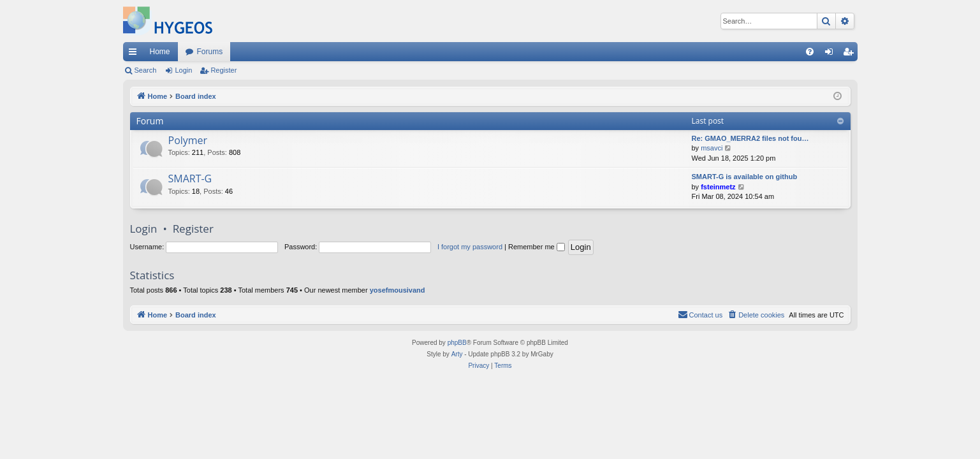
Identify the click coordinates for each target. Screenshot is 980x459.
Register (223, 70)
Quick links (135, 54)
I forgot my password (470, 247)
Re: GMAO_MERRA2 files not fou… (750, 138)
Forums (210, 52)
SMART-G (190, 178)
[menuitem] (810, 52)
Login (183, 70)
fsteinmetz (718, 187)
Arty (457, 354)
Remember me (537, 247)
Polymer (188, 140)
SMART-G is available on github (745, 177)
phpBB (457, 343)
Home (160, 52)
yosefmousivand (398, 290)
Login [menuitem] (831, 54)
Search (146, 70)
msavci (712, 148)
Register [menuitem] (850, 54)
